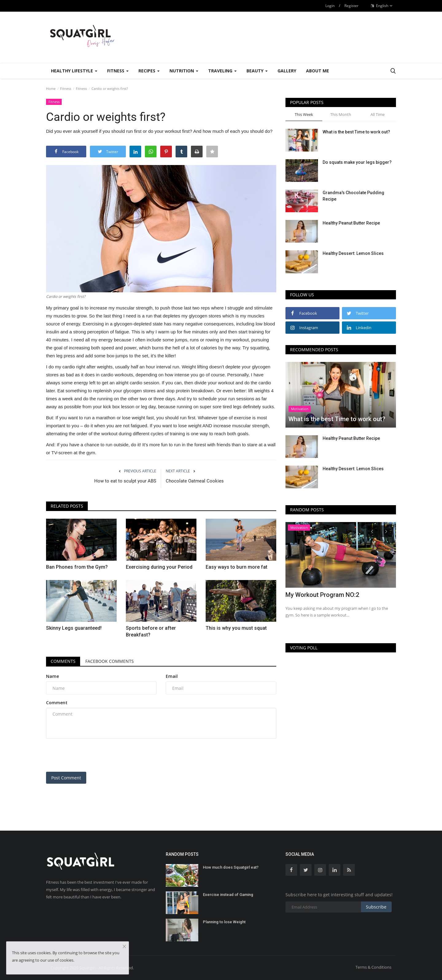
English (382, 6)
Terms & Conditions (373, 967)
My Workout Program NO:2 (322, 595)
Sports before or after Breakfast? (151, 631)
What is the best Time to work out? (356, 132)
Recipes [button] (149, 71)
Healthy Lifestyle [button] (74, 71)
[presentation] (93, 755)
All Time (378, 114)
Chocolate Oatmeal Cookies (195, 481)
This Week (304, 114)
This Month (341, 114)
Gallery (287, 71)
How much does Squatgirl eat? (231, 867)
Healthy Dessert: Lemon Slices (353, 253)
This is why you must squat (236, 628)
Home (51, 88)
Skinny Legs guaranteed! (74, 628)
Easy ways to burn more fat (237, 567)
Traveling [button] (222, 71)
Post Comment (66, 778)
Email (172, 676)
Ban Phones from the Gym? (77, 567)
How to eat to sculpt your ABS (125, 481)
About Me (318, 71)
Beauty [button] (257, 71)
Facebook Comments (110, 661)
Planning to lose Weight (224, 922)
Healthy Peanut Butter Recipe (351, 223)
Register (351, 6)
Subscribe (376, 907)
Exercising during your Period (159, 567)
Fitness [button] (118, 71)
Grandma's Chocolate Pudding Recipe (353, 196)
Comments (63, 661)
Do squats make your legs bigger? (357, 162)
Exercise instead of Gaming (228, 895)
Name (52, 676)
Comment (57, 703)
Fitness (66, 88)
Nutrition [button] (184, 71)
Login (330, 6)
